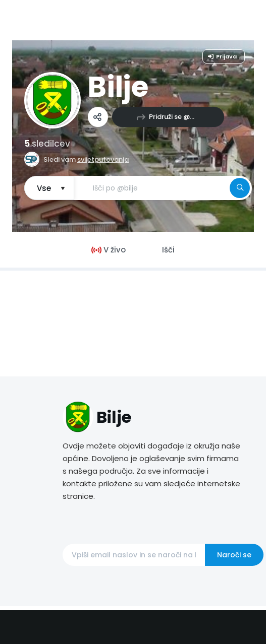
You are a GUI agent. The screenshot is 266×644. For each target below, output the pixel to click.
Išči (168, 250)
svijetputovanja (103, 159)
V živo (109, 250)
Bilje (118, 87)
